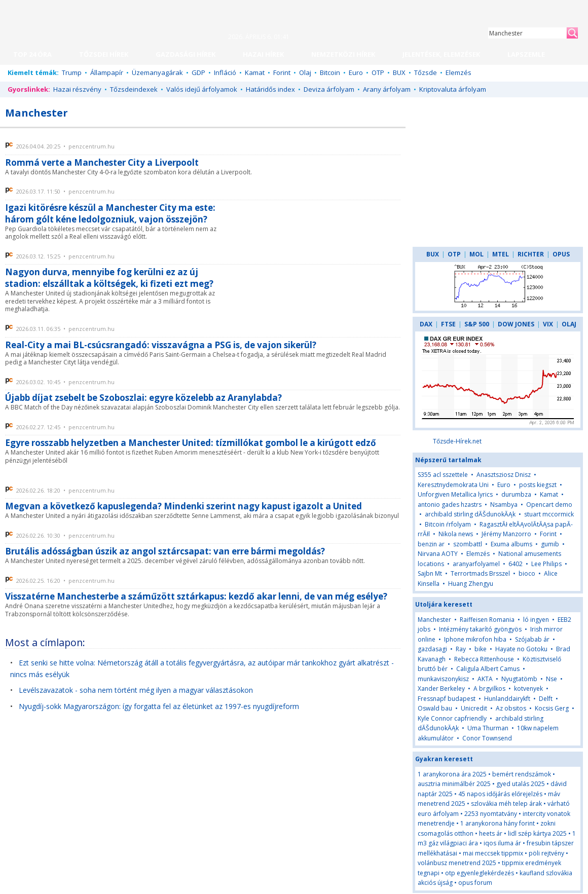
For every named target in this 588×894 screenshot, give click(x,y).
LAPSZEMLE (526, 54)
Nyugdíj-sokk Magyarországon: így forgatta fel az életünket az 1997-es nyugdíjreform (159, 706)
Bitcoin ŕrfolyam (448, 524)
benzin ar (431, 544)
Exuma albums (511, 544)
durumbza (516, 494)
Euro (356, 72)
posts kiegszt (538, 485)
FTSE (448, 324)
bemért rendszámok (522, 774)
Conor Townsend (487, 738)
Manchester (434, 620)
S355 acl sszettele (443, 475)
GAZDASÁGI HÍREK (186, 54)
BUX (399, 72)
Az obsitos (511, 708)
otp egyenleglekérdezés (480, 873)
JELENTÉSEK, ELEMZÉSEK (441, 54)
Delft (546, 699)
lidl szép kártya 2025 (537, 833)
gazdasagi (432, 649)
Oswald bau (435, 708)
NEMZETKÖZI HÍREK (343, 54)
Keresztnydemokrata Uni (453, 485)
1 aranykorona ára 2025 (452, 774)
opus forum (475, 883)
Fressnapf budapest (447, 699)
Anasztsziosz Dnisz (504, 475)
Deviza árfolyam (329, 89)
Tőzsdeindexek (134, 89)
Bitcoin (330, 72)
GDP (198, 72)
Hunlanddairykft (507, 699)
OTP (378, 72)
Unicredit (474, 708)
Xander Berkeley (441, 688)
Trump (72, 72)
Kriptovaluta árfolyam (453, 89)
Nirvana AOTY (438, 554)
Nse (552, 679)
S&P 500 (477, 324)
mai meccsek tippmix (493, 853)
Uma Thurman (488, 728)
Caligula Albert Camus (488, 669)
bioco (527, 573)
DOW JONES (516, 324)
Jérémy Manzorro (506, 534)
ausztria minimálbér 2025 (454, 784)
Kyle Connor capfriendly (452, 718)
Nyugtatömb (519, 679)
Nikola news (456, 534)
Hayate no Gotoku (521, 649)
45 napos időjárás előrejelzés (500, 794)
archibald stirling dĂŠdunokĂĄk (470, 514)
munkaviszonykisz (443, 679)
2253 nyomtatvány (491, 814)
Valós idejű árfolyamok (202, 89)
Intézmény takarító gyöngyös (480, 629)
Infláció (225, 72)
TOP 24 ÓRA (32, 54)
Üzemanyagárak (157, 72)
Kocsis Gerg (552, 708)
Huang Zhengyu (471, 584)
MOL (476, 254)
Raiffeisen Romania (487, 620)
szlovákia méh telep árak (506, 804)
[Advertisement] (318, 252)
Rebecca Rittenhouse (484, 659)
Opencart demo (549, 505)
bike (481, 649)
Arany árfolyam (387, 89)
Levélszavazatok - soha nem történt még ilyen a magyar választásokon (136, 690)
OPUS (561, 254)
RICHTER (531, 254)
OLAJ (569, 324)
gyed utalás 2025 (521, 784)
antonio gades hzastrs (450, 505)
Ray (461, 649)
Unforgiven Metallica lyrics (455, 494)
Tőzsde (426, 72)
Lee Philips (546, 564)
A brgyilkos (489, 688)
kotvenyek (528, 688)
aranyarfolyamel (476, 564)
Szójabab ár (532, 639)
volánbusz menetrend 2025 (457, 863)
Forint (282, 72)
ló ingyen (536, 620)
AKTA (485, 679)
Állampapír (107, 72)
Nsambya (504, 505)
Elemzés (458, 72)
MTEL (501, 254)
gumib (550, 544)
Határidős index (270, 89)
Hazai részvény (77, 89)
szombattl (468, 544)
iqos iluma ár (502, 843)
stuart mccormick (549, 514)
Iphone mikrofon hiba (475, 639)
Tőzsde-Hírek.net (457, 441)
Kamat (255, 72)
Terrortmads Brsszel (480, 573)
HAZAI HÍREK (263, 54)
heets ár (491, 833)
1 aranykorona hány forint (498, 823)
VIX (548, 324)
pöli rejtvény (546, 853)
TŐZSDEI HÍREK (104, 54)
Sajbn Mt (430, 573)
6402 (516, 564)
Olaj (305, 72)
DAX (426, 324)
